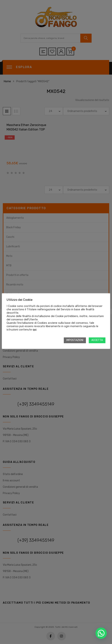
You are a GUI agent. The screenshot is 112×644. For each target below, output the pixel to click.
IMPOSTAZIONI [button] (75, 340)
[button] (101, 633)
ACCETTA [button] (97, 340)
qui (35, 330)
